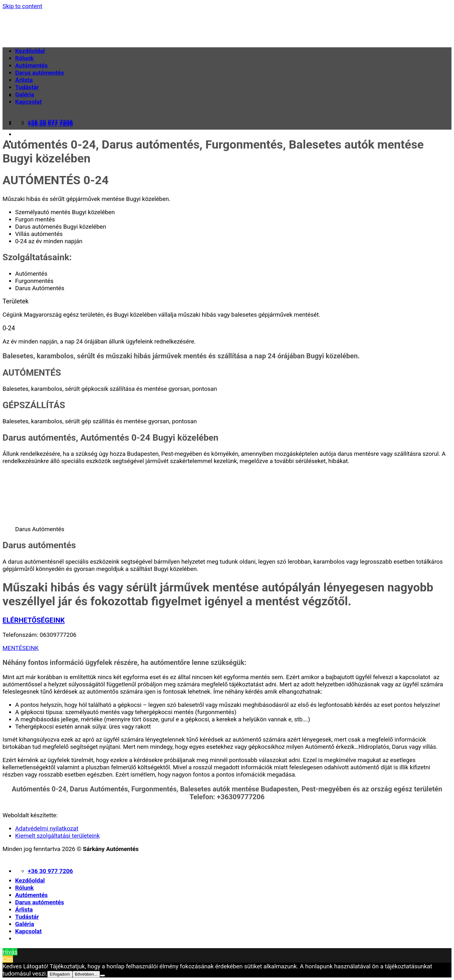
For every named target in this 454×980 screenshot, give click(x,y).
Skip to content (22, 6)
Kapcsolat (28, 102)
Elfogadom (60, 974)
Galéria (25, 94)
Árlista (24, 80)
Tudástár (27, 87)
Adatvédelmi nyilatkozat (47, 828)
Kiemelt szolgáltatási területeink (57, 836)
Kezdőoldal (30, 51)
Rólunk (24, 58)
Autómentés (31, 65)
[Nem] (102, 976)
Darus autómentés (40, 73)
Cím (8, 959)
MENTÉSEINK (21, 648)
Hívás (10, 952)
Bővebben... (86, 974)
